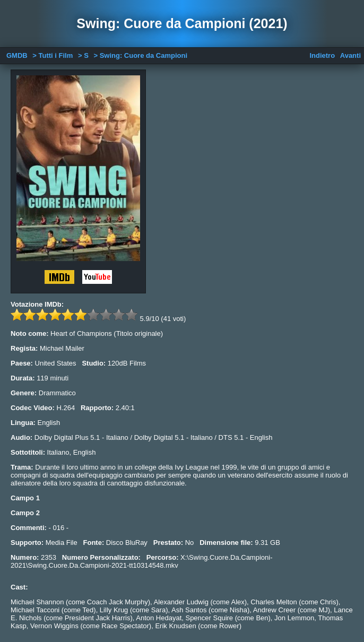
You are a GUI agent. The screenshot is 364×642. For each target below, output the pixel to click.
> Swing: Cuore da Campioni (140, 55)
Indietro (322, 55)
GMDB (17, 55)
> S (83, 55)
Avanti (350, 55)
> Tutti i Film (53, 55)
